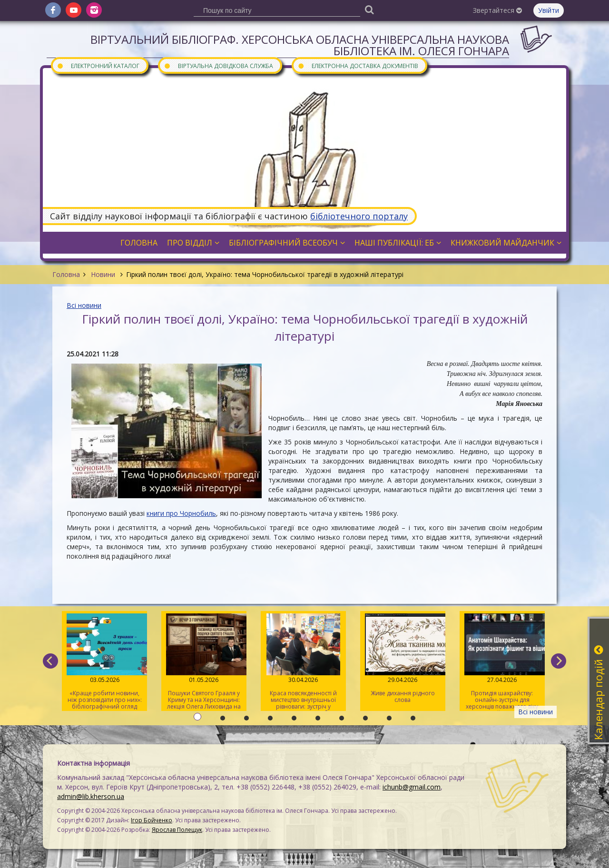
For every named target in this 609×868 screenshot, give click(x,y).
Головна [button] (139, 243)
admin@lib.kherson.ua (91, 796)
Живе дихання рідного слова (403, 659)
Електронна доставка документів (358, 65)
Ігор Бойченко (152, 820)
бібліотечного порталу (359, 216)
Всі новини (84, 305)
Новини (103, 274)
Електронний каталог (98, 65)
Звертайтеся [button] (497, 10)
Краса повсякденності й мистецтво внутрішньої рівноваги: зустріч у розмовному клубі (303, 662)
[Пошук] (369, 9)
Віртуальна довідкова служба (218, 65)
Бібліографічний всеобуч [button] (287, 243)
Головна (66, 274)
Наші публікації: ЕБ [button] (398, 243)
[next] (559, 661)
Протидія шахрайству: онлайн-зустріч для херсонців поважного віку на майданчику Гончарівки (502, 662)
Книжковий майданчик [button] (506, 243)
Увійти (549, 10)
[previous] (50, 661)
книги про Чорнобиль (181, 513)
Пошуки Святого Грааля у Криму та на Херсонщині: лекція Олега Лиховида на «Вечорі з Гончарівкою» (204, 662)
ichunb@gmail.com (412, 787)
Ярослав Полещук (177, 830)
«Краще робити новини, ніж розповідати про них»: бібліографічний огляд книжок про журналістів (104, 662)
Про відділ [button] (193, 243)
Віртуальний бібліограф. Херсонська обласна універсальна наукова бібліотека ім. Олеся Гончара (300, 45)
